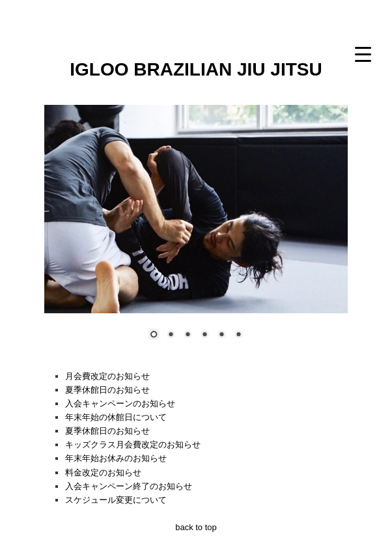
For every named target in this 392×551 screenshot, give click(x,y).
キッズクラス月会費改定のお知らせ (133, 445)
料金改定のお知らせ (103, 473)
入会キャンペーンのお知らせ (120, 403)
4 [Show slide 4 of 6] (204, 335)
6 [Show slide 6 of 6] (238, 335)
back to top (196, 527)
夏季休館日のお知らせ (107, 390)
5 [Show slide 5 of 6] (221, 335)
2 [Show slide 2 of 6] (171, 335)
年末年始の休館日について (116, 417)
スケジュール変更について (116, 500)
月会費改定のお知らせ (107, 376)
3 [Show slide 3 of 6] (188, 335)
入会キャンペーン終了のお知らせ (129, 486)
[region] (196, 230)
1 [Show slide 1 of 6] (154, 335)
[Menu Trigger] (363, 54)
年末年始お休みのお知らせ (116, 458)
